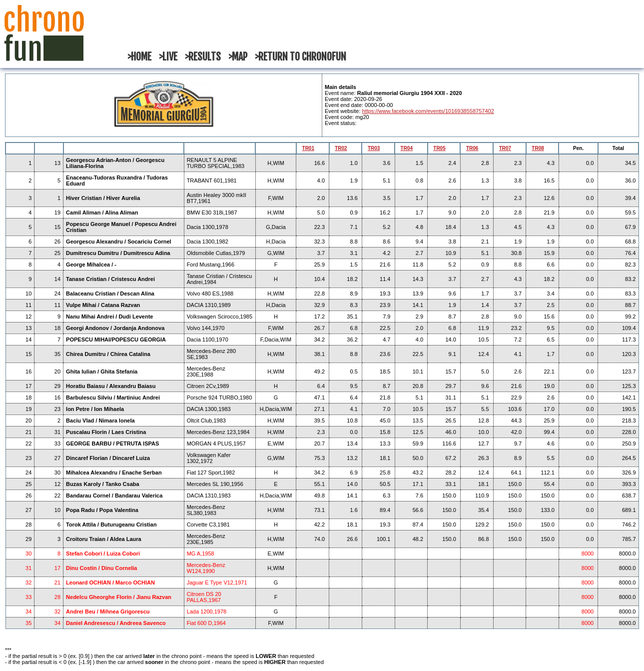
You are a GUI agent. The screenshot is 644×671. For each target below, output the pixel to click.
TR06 (472, 148)
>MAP (238, 57)
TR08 (538, 148)
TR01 (308, 148)
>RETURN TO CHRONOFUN (301, 57)
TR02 (341, 148)
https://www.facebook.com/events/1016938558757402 (428, 111)
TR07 (505, 148)
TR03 (374, 148)
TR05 (439, 148)
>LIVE (168, 57)
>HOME (139, 57)
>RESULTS (203, 57)
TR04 (407, 148)
